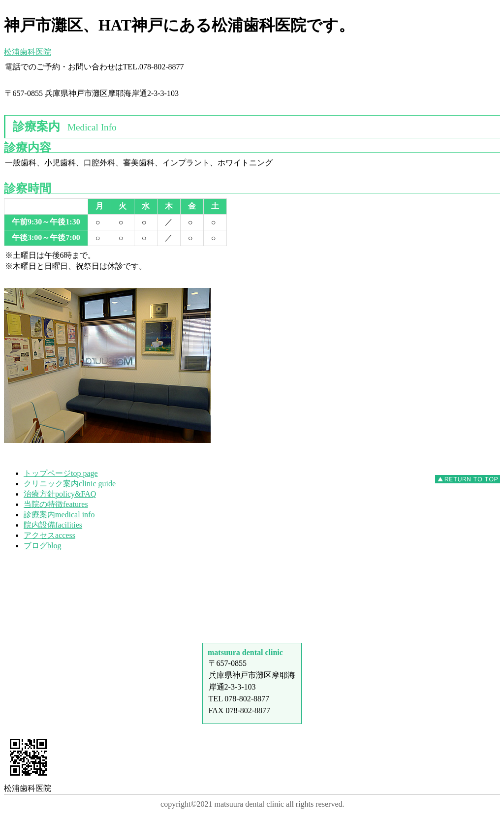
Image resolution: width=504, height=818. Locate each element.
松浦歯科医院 (28, 52)
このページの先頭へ (468, 479)
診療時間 (252, 580)
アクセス (252, 617)
